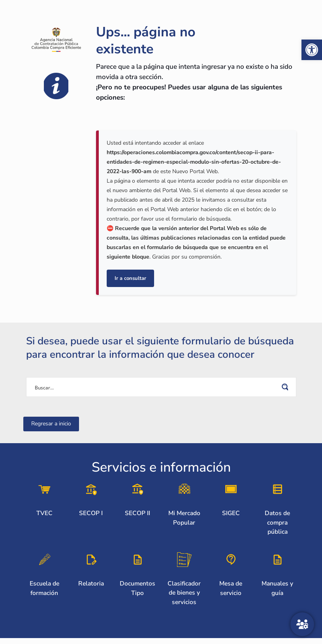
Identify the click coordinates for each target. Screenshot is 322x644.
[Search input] (156, 387)
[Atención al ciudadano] (302, 624)
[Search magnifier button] (286, 387)
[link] (312, 50)
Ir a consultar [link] (130, 278)
